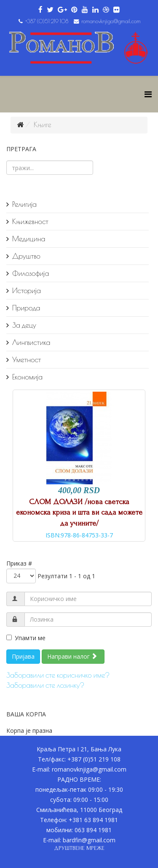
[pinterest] (74, 10)
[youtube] (85, 10)
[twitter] (50, 10)
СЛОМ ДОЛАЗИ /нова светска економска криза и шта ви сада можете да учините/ (79, 513)
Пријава (23, 656)
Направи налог (72, 656)
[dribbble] (106, 10)
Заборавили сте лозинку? (45, 685)
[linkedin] (95, 10)
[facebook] (40, 10)
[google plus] (62, 10)
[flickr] (116, 10)
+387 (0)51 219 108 (47, 21)
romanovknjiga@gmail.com (111, 21)
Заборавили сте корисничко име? (58, 675)
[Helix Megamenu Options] (148, 94)
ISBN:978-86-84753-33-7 (79, 535)
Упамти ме (26, 638)
